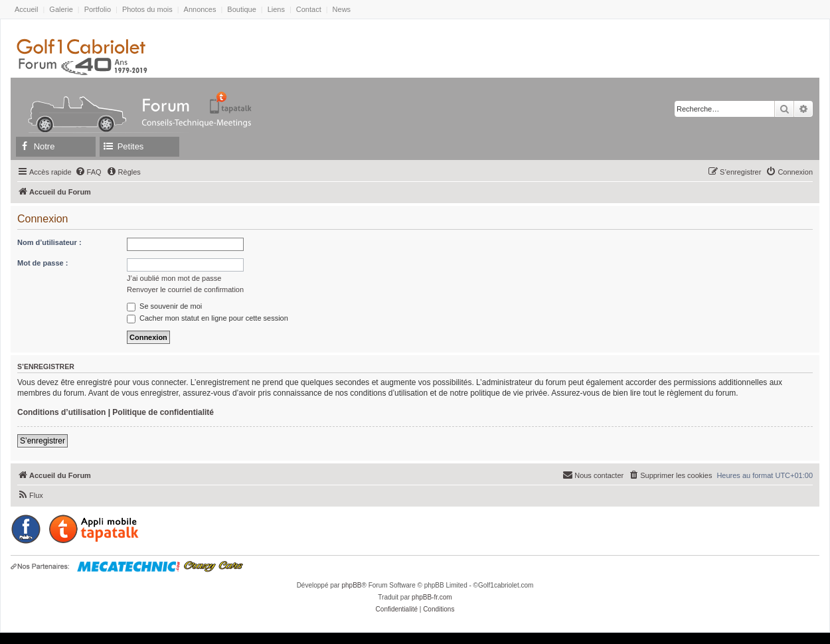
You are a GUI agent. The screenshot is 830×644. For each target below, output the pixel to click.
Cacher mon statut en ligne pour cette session (207, 318)
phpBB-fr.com (432, 597)
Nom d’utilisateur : (49, 242)
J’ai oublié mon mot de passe (174, 278)
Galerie (61, 9)
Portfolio (98, 9)
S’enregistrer (42, 441)
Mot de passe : (42, 263)
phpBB (351, 585)
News (342, 9)
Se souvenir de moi (164, 306)
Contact (309, 9)
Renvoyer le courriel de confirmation (185, 289)
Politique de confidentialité (163, 412)
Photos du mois (147, 9)
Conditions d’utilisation (61, 412)
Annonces (200, 9)
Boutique (241, 9)
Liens (276, 9)
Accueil (26, 9)
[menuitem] (88, 172)
